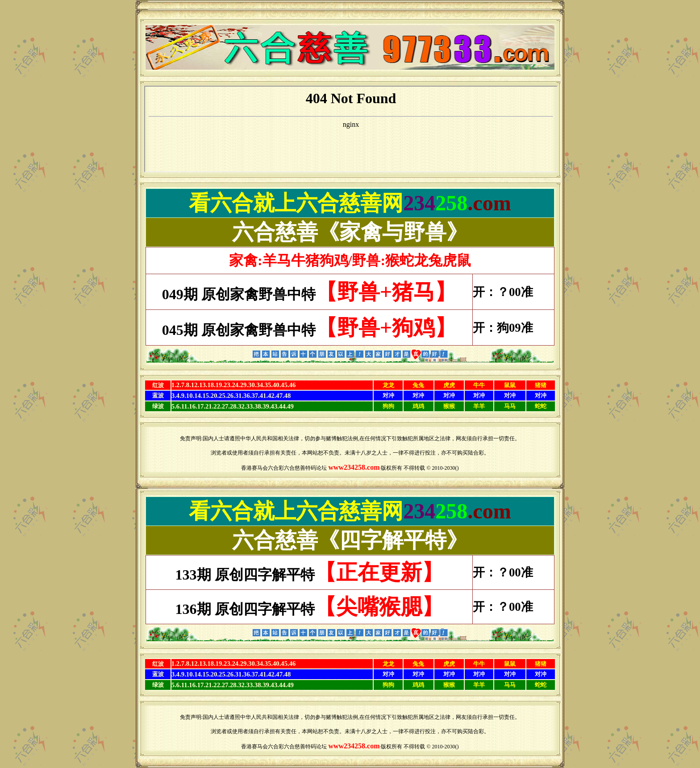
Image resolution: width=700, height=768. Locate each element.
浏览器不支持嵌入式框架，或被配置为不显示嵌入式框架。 (351, 129)
